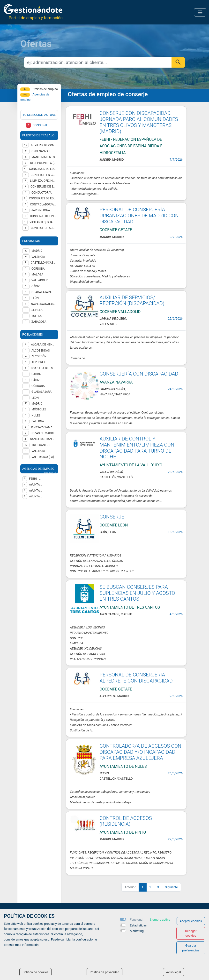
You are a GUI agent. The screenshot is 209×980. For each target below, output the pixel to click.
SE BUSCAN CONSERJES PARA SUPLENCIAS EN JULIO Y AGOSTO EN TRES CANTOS (137, 593)
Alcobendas (41, 351)
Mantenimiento (43, 157)
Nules (36, 416)
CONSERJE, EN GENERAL (43, 175)
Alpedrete (39, 362)
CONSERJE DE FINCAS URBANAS (43, 216)
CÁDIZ (36, 286)
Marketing (137, 931)
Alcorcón (39, 356)
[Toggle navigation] (200, 12)
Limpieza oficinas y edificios (43, 181)
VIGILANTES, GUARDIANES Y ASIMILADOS (43, 222)
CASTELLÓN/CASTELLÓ (43, 263)
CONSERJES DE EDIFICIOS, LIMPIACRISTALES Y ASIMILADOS (43, 198)
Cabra (36, 374)
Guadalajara (41, 392)
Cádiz (36, 380)
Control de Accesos (43, 228)
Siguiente (171, 887)
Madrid (37, 404)
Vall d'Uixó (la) (43, 457)
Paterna (38, 421)
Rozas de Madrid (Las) (43, 433)
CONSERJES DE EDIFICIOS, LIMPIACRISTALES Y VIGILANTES (43, 169)
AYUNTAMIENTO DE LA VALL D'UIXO (36, 491)
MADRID (37, 251)
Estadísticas (138, 925)
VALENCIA (38, 257)
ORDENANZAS (41, 151)
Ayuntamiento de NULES (36, 496)
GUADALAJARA (41, 292)
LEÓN (35, 298)
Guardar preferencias (191, 948)
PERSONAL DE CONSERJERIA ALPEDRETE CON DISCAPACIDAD (136, 678)
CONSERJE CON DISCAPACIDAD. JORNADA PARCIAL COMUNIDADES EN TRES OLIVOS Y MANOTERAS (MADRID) (139, 122)
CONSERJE (112, 517)
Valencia (38, 451)
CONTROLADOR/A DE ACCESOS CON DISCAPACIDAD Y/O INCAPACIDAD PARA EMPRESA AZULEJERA (141, 752)
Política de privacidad (104, 972)
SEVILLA (37, 310)
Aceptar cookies (191, 921)
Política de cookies (35, 972)
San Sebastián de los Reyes (43, 439)
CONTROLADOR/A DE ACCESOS (43, 204)
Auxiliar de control (43, 145)
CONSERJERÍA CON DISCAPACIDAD (139, 374)
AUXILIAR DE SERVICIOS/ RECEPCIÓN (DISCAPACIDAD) (132, 301)
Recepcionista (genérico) (43, 163)
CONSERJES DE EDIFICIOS (43, 187)
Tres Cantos (41, 445)
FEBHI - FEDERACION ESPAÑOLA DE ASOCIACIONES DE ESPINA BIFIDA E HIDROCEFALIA (36, 479)
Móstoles (39, 409)
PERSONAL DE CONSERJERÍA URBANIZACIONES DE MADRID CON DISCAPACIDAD (139, 216)
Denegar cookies (191, 933)
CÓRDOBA (38, 269)
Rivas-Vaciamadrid (44, 427)
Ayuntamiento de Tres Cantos (36, 485)
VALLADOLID (40, 280)
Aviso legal (174, 972)
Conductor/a (41, 193)
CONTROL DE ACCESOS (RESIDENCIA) (126, 821)
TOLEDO (37, 316)
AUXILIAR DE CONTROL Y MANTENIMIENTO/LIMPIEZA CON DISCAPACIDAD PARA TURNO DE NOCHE (137, 448)
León (35, 398)
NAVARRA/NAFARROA (44, 304)
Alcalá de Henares (44, 345)
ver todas (50, 473)
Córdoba (38, 386)
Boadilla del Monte (44, 368)
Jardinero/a (41, 210)
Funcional (137, 920)
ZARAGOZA (39, 322)
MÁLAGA (37, 274)
